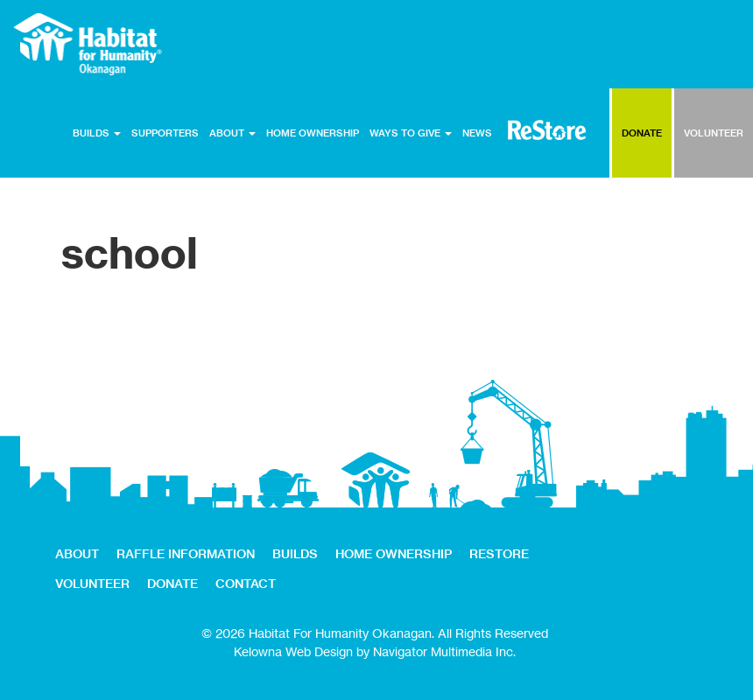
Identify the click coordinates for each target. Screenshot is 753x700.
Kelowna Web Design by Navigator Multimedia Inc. (375, 651)
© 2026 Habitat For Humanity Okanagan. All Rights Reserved (375, 633)
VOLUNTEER (714, 133)
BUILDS (97, 133)
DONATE (642, 133)
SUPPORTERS (165, 133)
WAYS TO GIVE (411, 133)
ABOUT (232, 133)
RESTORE (547, 130)
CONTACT (246, 584)
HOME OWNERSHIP (313, 133)
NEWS (477, 133)
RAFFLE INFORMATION (186, 554)
